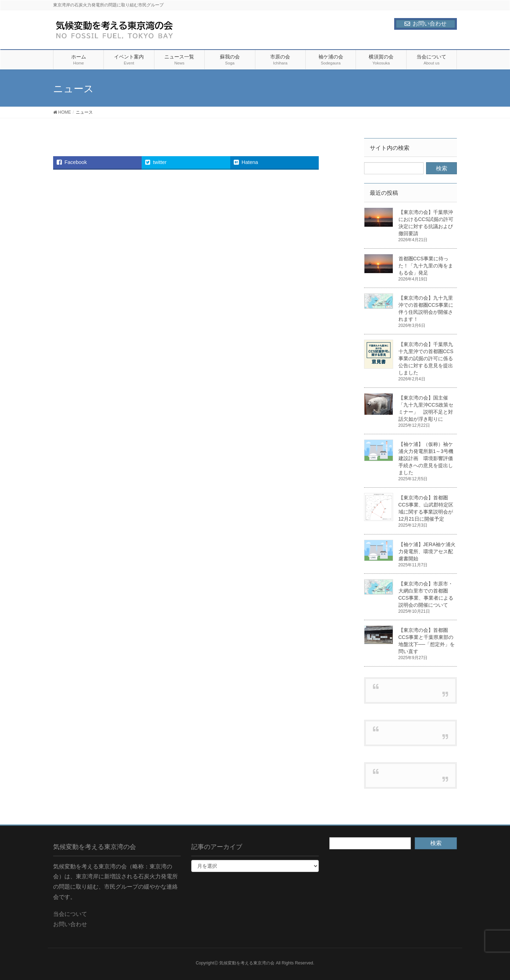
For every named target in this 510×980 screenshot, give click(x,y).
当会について (70, 914)
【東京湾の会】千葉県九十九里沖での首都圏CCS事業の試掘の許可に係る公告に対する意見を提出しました (426, 358)
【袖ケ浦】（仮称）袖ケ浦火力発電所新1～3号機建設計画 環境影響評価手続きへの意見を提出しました (426, 458)
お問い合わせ (426, 24)
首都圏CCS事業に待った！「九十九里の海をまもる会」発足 (426, 266)
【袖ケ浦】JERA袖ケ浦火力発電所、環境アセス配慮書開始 (427, 551)
